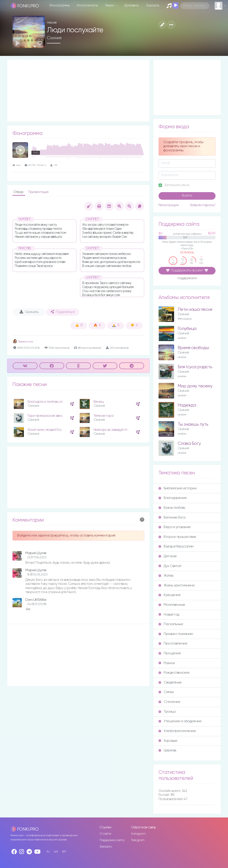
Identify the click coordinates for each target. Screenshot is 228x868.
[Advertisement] (78, 91)
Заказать (153, 5)
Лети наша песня (195, 310)
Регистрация (169, 205)
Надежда (187, 405)
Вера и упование (175, 527)
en (64, 851)
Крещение (170, 595)
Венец (99, 402)
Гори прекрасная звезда (47, 416)
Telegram (138, 840)
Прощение (170, 653)
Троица (167, 712)
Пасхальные (171, 624)
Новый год (169, 615)
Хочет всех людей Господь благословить (59, 430)
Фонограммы (60, 5)
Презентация (38, 192)
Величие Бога (172, 517)
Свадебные (170, 682)
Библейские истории (177, 488)
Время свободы (193, 348)
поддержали (187, 278)
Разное (167, 663)
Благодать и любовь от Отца (50, 402)
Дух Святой (170, 566)
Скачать (29, 312)
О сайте (105, 834)
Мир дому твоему (195, 386)
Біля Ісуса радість (195, 367)
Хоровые (168, 741)
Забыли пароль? (203, 205)
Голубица (187, 329)
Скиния (54, 38)
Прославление (173, 643)
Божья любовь (172, 508)
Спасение (169, 702)
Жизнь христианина (177, 585)
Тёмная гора (104, 416)
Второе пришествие (177, 537)
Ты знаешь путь (193, 424)
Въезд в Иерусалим (176, 546)
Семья (166, 692)
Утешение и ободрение (180, 721)
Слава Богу (189, 444)
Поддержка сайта (112, 840)
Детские (168, 556)
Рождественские (174, 673)
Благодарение (173, 498)
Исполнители (87, 5)
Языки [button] (110, 5)
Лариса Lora (23, 342)
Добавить (131, 5)
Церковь (167, 750)
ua (56, 851)
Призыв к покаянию (176, 634)
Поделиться (63, 312)
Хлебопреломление (177, 731)
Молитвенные (172, 605)
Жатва (166, 576)
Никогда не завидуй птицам (115, 430)
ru (48, 851)
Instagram (138, 834)
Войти (187, 196)
